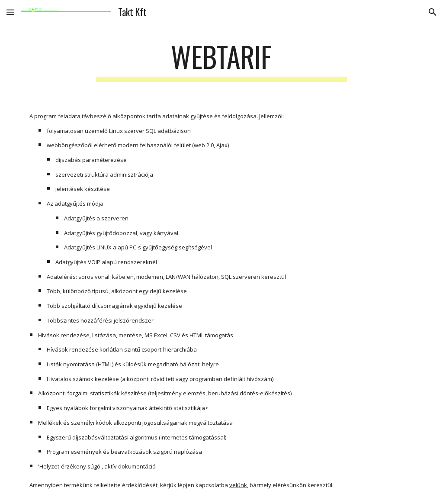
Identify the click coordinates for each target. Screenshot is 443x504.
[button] (10, 12)
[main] (221, 61)
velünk (238, 485)
